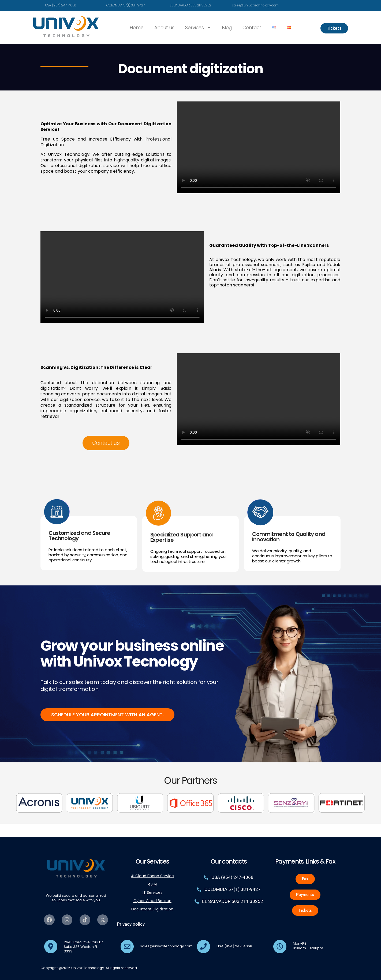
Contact (252, 28)
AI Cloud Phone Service (152, 876)
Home (137, 28)
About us (164, 28)
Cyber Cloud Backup (152, 901)
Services (198, 27)
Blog (227, 28)
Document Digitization (152, 909)
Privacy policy (131, 924)
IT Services (152, 892)
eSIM (152, 884)
